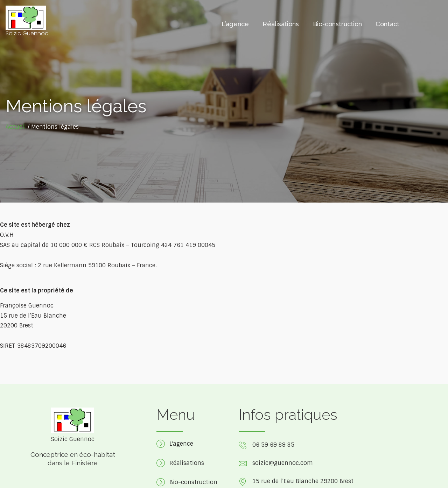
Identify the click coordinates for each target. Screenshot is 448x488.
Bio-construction (337, 24)
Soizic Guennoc (27, 33)
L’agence (234, 24)
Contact (387, 24)
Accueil (16, 127)
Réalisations (280, 24)
